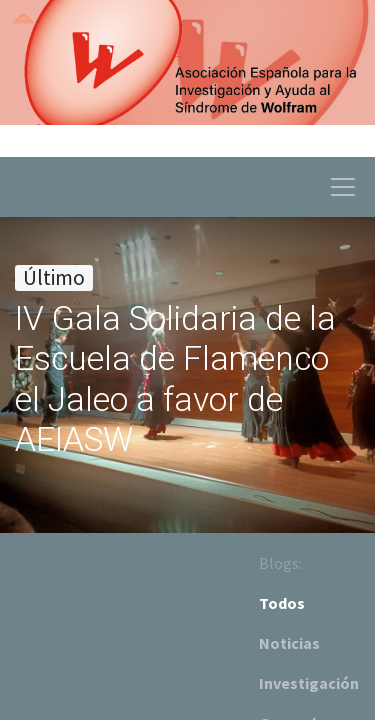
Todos (282, 603)
